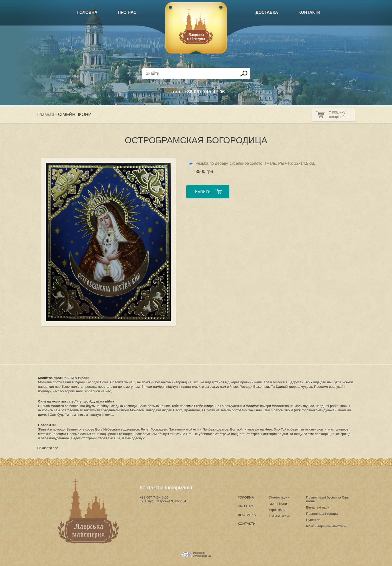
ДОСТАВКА (267, 12)
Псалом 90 (47, 425)
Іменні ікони (278, 504)
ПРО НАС (127, 12)
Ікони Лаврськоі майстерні (327, 526)
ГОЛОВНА (87, 12)
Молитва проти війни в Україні (64, 378)
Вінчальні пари (318, 507)
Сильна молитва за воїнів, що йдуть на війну (76, 401)
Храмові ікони (279, 516)
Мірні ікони (277, 510)
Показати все (48, 448)
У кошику (337, 112)
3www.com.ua (202, 556)
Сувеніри (313, 520)
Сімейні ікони (279, 497)
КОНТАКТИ (309, 12)
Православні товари (322, 514)
